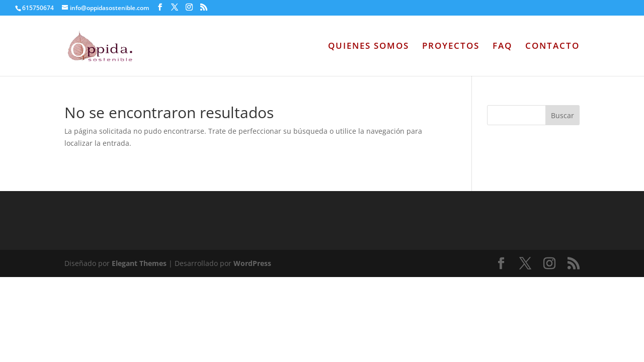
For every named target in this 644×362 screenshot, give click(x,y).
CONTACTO (552, 47)
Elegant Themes (139, 263)
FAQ (502, 47)
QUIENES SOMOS (369, 47)
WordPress (252, 263)
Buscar (562, 115)
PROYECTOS (451, 47)
